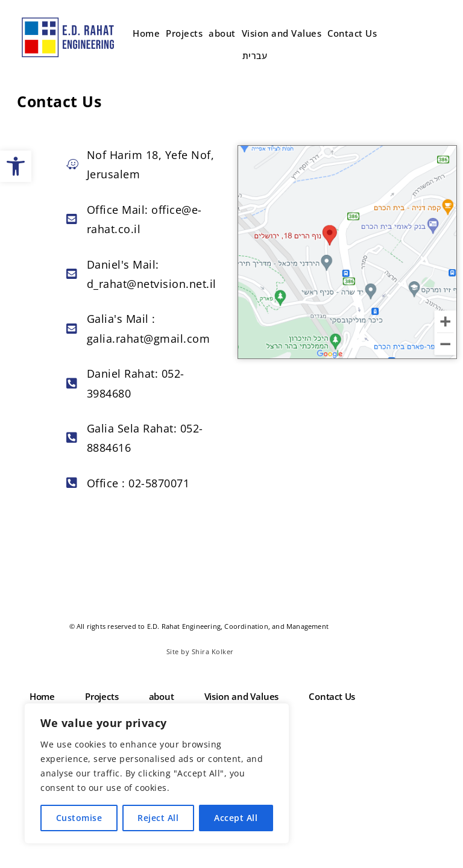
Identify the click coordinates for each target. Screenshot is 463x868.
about (222, 33)
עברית (255, 55)
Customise (79, 818)
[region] (157, 773)
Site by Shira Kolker (200, 651)
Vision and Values (282, 33)
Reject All (158, 818)
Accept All (236, 818)
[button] (16, 166)
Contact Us (352, 33)
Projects (184, 33)
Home (146, 33)
